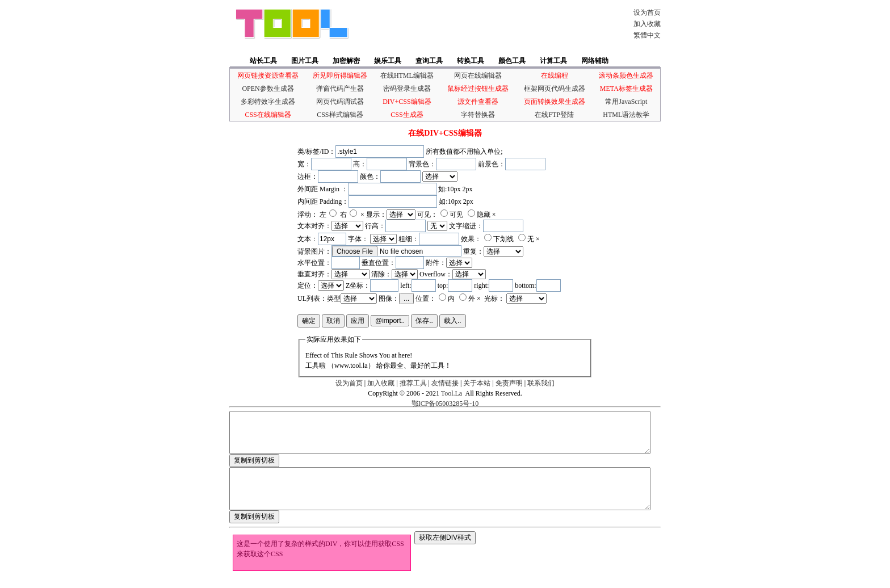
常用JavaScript (626, 102)
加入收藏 (647, 24)
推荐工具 (413, 383)
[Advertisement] (487, 24)
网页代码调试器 (340, 102)
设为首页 (647, 12)
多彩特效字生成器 (268, 102)
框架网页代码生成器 (555, 89)
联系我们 (541, 383)
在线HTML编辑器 (407, 75)
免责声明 (509, 383)
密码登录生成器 (407, 89)
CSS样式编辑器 (340, 115)
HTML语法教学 (626, 115)
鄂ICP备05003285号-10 (445, 404)
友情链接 (445, 383)
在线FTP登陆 (554, 115)
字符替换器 (478, 115)
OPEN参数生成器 (268, 89)
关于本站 (477, 383)
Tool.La (452, 393)
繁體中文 (647, 35)
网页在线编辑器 (478, 75)
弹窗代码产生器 (340, 89)
